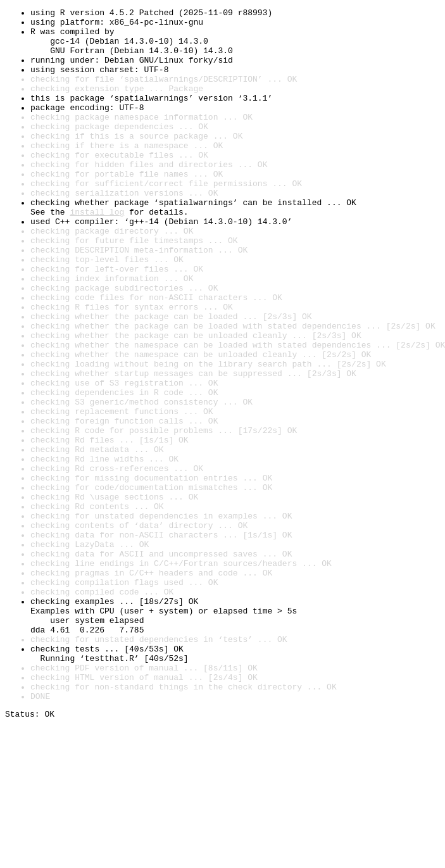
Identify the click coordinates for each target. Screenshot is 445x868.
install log (97, 253)
